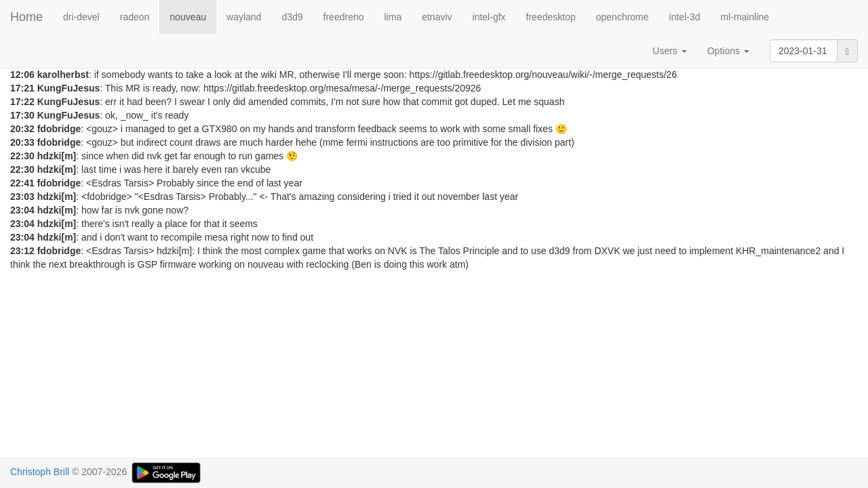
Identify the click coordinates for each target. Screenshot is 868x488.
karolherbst (63, 75)
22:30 (22, 156)
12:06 (22, 75)
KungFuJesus (69, 88)
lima (393, 17)
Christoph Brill (40, 472)
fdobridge (59, 129)
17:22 (22, 102)
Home (26, 17)
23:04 (22, 210)
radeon (135, 17)
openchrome (623, 17)
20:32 (22, 129)
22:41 (22, 183)
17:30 (22, 115)
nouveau (188, 17)
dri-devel (81, 17)
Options (728, 51)
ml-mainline (745, 17)
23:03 (22, 197)
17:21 (22, 88)
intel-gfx (489, 17)
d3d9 (292, 17)
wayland (244, 17)
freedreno (344, 17)
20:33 (22, 142)
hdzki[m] (57, 156)
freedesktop (551, 17)
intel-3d (685, 17)
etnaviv (437, 17)
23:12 (22, 251)
